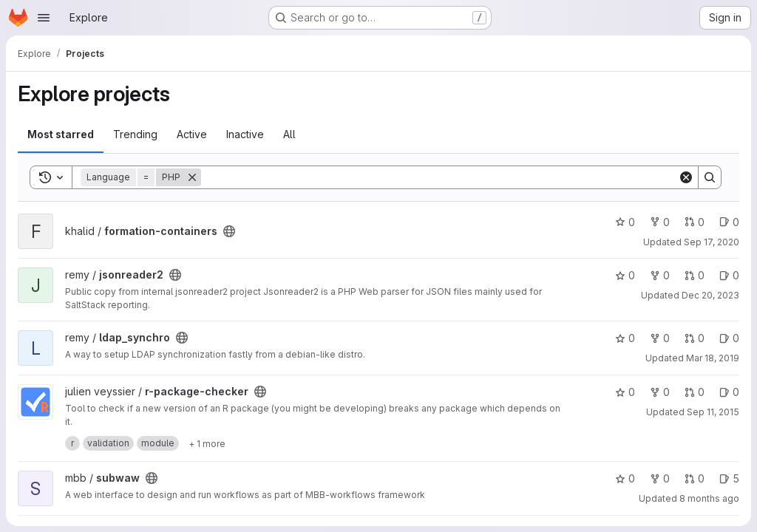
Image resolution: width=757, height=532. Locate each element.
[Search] (439, 177)
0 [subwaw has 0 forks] (660, 478)
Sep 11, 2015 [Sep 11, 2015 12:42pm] (713, 412)
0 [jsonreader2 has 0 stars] (625, 275)
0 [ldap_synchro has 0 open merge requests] (695, 338)
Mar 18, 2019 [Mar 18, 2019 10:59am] (713, 358)
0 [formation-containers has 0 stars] (625, 222)
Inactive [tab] (245, 134)
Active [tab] (192, 134)
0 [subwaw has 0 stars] (625, 478)
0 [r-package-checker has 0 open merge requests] (695, 392)
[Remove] (192, 177)
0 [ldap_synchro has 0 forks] (660, 338)
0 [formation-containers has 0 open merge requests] (695, 222)
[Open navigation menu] (44, 18)
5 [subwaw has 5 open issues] (729, 478)
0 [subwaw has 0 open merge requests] (695, 478)
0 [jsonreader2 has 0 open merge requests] (695, 275)
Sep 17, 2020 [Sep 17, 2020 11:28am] (712, 242)
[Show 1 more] (207, 443)
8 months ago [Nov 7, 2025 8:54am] (709, 498)
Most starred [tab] (61, 134)
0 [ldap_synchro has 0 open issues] (729, 338)
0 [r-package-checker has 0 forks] (660, 392)
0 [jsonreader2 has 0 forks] (660, 275)
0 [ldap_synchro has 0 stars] (625, 338)
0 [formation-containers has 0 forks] (660, 222)
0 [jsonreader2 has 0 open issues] (729, 275)
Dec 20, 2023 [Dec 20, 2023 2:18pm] (710, 295)
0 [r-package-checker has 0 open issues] (729, 392)
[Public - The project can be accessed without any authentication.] (229, 231)
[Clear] (686, 177)
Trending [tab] (135, 134)
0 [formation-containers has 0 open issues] (729, 222)
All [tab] (289, 134)
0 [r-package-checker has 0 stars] (625, 392)
